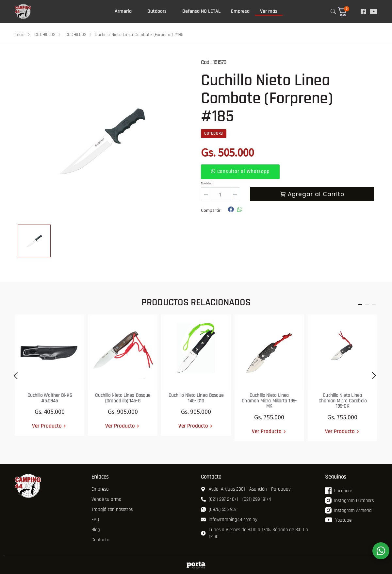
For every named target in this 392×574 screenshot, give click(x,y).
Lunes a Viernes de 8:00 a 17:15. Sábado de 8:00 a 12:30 (254, 533)
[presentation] (14, 378)
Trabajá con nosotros (112, 509)
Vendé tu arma (106, 499)
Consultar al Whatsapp (240, 171)
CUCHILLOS (45, 35)
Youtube (338, 520)
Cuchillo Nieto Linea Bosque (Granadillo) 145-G (123, 398)
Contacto (100, 540)
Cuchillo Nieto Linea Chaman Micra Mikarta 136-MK (269, 401)
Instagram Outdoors (349, 500)
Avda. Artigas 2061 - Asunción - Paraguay (246, 489)
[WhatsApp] (381, 551)
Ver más (269, 11)
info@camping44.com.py (229, 520)
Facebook (339, 491)
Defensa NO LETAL (201, 11)
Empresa (240, 11)
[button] (346, 12)
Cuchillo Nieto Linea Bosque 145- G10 (196, 398)
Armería (123, 11)
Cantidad (207, 183)
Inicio (20, 35)
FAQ (95, 520)
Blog (96, 530)
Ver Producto (47, 426)
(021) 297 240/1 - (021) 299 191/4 (236, 499)
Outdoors (157, 11)
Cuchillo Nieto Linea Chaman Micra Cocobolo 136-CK (343, 401)
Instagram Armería (348, 510)
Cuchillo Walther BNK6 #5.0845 (50, 398)
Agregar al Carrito (312, 194)
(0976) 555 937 (219, 509)
